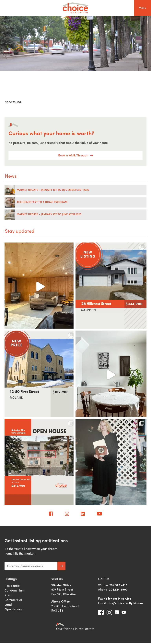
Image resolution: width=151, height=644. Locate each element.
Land (8, 604)
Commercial (13, 600)
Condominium (15, 590)
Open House (13, 609)
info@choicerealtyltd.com (125, 603)
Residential (12, 586)
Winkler (103, 585)
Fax (100, 598)
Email (102, 603)
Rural (8, 595)
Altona (103, 589)
